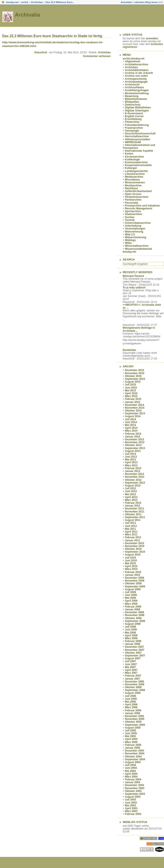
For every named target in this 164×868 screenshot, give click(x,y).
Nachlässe (131, 188)
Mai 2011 (130, 529)
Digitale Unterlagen (137, 111)
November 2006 (135, 684)
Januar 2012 (132, 506)
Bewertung (132, 96)
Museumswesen (135, 182)
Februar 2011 (133, 537)
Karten (129, 154)
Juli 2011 (130, 523)
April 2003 (131, 808)
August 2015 (133, 382)
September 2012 (135, 483)
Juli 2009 (130, 592)
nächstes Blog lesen (146, 2)
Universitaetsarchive (138, 223)
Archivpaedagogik (136, 82)
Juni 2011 (131, 526)
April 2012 (131, 497)
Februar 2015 (133, 399)
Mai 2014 (130, 425)
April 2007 (131, 670)
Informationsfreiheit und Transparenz (139, 147)
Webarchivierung (135, 237)
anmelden (152, 38)
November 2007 (135, 650)
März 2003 (131, 811)
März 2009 (131, 604)
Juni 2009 (131, 595)
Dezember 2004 (134, 751)
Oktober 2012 (133, 480)
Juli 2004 (130, 765)
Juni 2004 (131, 768)
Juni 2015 (131, 388)
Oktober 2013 (133, 445)
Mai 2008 (130, 633)
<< (160, 2)
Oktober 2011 (133, 514)
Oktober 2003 (133, 791)
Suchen (130, 217)
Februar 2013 (133, 468)
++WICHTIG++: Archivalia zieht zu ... (142, 306)
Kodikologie (132, 160)
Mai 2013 (130, 460)
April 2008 (131, 635)
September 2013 (135, 448)
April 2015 (131, 393)
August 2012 (133, 486)
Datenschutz (133, 105)
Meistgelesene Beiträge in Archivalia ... (139, 329)
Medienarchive (134, 177)
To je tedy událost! (134, 288)
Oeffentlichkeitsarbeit (138, 191)
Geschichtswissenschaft (140, 134)
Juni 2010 (131, 561)
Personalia (132, 203)
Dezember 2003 (134, 785)
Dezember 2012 (134, 474)
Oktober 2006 (133, 687)
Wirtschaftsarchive (137, 246)
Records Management (139, 208)
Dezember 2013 (134, 439)
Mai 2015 (130, 391)
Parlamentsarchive (137, 197)
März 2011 (131, 535)
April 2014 (131, 428)
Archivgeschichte (136, 79)
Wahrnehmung (134, 232)
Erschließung (133, 119)
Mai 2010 (130, 563)
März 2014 (131, 431)
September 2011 (135, 517)
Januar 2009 (132, 609)
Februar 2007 (133, 676)
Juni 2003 (131, 803)
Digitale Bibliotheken (138, 108)
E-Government (134, 113)
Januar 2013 (132, 471)
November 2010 (135, 546)
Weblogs (130, 240)
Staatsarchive (133, 214)
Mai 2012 (130, 494)
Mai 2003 (130, 806)
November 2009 (135, 581)
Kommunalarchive (136, 162)
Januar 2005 (132, 748)
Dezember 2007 (134, 647)
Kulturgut (131, 168)
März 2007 (131, 673)
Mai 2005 (130, 736)
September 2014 (135, 413)
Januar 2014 (132, 437)
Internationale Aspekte (139, 151)
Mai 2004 (130, 771)
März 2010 (131, 569)
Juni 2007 (131, 664)
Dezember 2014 (134, 405)
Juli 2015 (130, 385)
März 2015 (131, 396)
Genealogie (132, 131)
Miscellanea (132, 180)
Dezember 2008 (134, 612)
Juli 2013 (130, 454)
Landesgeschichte (136, 171)
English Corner (134, 116)
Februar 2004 (133, 779)
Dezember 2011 (134, 509)
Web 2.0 (130, 234)
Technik (130, 220)
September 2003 (135, 794)
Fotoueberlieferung (137, 125)
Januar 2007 (132, 679)
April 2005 (131, 739)
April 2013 (131, 462)
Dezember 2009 (134, 578)
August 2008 (133, 624)
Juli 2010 (130, 558)
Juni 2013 (131, 457)
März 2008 (131, 638)
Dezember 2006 (134, 682)
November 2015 (135, 373)
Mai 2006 (130, 702)
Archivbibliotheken (137, 70)
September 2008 (135, 621)
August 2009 (133, 589)
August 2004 (133, 762)
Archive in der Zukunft (139, 73)
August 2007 (133, 658)
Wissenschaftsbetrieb (138, 249)
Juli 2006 (130, 696)
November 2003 (135, 788)
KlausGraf (41, 52)
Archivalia (27, 15)
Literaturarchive (135, 174)
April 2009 (131, 601)
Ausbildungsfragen (137, 90)
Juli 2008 (130, 627)
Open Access (133, 194)
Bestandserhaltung (137, 93)
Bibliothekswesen (136, 99)
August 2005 (133, 728)
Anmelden (126, 2)
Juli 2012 (130, 488)
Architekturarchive (136, 64)
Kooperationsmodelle (138, 165)
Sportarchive (133, 211)
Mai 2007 (130, 667)
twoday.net (12, 2)
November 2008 (135, 615)
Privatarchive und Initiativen (142, 206)
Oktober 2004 (133, 757)
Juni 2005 (131, 733)
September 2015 (135, 379)
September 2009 (135, 587)
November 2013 (135, 442)
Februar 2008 (133, 641)
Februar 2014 (133, 434)
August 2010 (133, 555)
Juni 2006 (131, 699)
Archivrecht (132, 85)
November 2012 (135, 477)
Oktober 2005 (133, 722)
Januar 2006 (132, 713)
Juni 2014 (131, 422)
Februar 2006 (133, 710)
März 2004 (131, 777)
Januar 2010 (132, 575)
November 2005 (135, 719)
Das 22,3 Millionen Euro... (60, 2)
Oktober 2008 (133, 618)
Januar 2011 (132, 540)
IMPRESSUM (133, 142)
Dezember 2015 (134, 370)
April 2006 (131, 705)
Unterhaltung (133, 226)
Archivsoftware (134, 87)
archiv (25, 2)
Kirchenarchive (134, 157)
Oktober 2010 (133, 549)
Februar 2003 (133, 814)
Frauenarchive (134, 128)
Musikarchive (133, 186)
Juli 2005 (130, 731)
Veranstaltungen (135, 229)
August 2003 (133, 797)
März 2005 (131, 742)
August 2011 (133, 520)
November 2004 (135, 753)
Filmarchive (132, 122)
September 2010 (135, 552)
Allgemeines (133, 61)
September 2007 (135, 656)
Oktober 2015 (133, 376)
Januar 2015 (132, 402)
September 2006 (135, 690)
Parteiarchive (133, 200)
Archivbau (37, 2)
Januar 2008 (132, 644)
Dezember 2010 (134, 543)
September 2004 (135, 759)
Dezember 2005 (134, 716)
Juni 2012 (131, 491)
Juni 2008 (131, 630)
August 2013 (133, 451)
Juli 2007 (130, 661)
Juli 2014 (130, 419)
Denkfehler (129, 350)
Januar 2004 (132, 782)
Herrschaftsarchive (137, 136)
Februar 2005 (133, 745)
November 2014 (135, 408)
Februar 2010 (133, 572)
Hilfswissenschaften (137, 139)
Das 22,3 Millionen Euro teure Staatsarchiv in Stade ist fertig (52, 36)
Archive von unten (136, 76)
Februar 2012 (133, 503)
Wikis (128, 243)
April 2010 (131, 566)
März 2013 (131, 465)
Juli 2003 (130, 800)
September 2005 (135, 725)
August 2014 (133, 416)
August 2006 (133, 693)
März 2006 (131, 707)
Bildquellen (132, 102)
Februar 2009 (133, 607)
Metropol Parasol (133, 276)
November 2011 (135, 512)
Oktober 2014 (133, 411)
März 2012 (131, 500)
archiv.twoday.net (134, 59)
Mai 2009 (130, 598)
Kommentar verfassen (97, 56)
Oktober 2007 (133, 653)
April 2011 (131, 532)
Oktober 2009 (133, 583)
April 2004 (131, 774)
